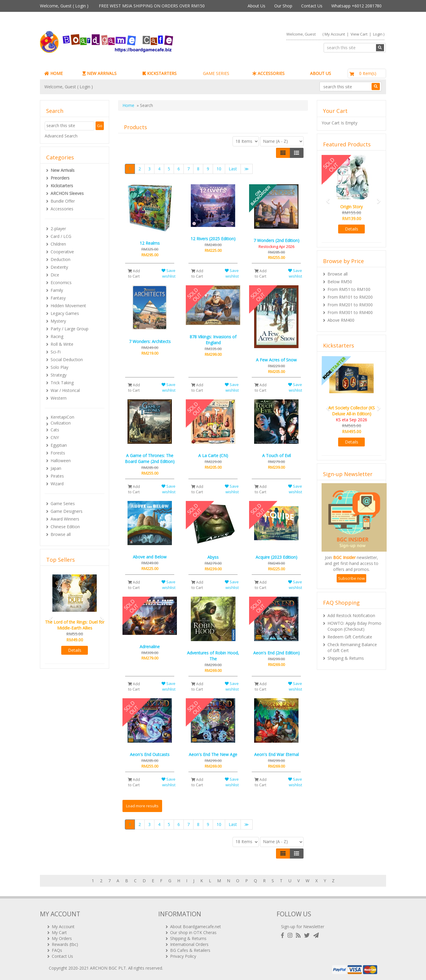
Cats (55, 430)
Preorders (60, 178)
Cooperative (62, 252)
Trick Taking (62, 383)
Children (58, 244)
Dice (55, 275)
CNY (55, 437)
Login (80, 6)
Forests (58, 453)
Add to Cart (134, 273)
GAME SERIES (216, 73)
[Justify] (297, 153)
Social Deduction (67, 360)
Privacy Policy (183, 956)
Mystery (58, 321)
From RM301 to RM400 (350, 312)
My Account (335, 34)
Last (233, 169)
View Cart (359, 34)
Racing (57, 336)
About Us (256, 6)
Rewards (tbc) (65, 944)
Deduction (60, 259)
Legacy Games (65, 313)
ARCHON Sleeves (67, 193)
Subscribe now (351, 578)
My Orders (62, 938)
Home (128, 105)
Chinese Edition (65, 527)
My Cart (59, 932)
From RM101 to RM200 (350, 297)
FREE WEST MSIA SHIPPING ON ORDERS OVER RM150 (152, 6)
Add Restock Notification (351, 615)
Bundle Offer (63, 201)
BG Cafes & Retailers (190, 950)
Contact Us (312, 6)
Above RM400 (341, 320)
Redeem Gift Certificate (350, 637)
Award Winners (65, 519)
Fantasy (58, 298)
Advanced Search (61, 136)
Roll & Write (62, 344)
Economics (61, 282)
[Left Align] (283, 153)
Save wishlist (168, 273)
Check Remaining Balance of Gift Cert (352, 647)
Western (59, 398)
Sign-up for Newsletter (303, 927)
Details (75, 650)
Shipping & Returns (346, 658)
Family (57, 290)
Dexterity (59, 267)
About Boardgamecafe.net (196, 927)
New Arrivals (63, 170)
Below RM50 (340, 282)
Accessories (62, 209)
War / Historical (65, 390)
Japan (56, 468)
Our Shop (283, 6)
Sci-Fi (56, 352)
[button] (49, 616)
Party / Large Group (70, 329)
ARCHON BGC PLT (108, 968)
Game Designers (67, 511)
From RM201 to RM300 (350, 305)
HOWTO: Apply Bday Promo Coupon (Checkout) (354, 626)
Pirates (57, 476)
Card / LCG (61, 236)
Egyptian (59, 445)
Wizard (57, 484)
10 (219, 169)
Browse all (61, 534)
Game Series (63, 503)
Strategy (59, 375)
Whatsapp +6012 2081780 (356, 6)
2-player (58, 229)
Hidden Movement (68, 306)
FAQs (57, 950)
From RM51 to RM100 (349, 289)
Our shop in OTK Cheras (193, 932)
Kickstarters (62, 186)
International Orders (189, 944)
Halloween (61, 461)
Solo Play (59, 367)
